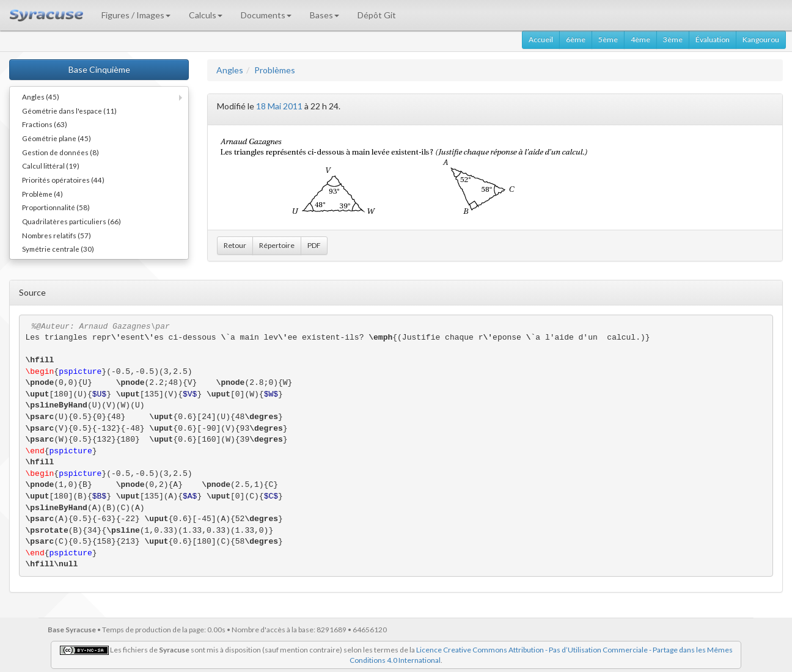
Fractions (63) (45, 124)
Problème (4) (42, 194)
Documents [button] (266, 15)
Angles (230, 70)
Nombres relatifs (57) (57, 235)
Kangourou (761, 39)
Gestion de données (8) (61, 152)
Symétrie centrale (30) (58, 249)
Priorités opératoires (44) (63, 180)
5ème (608, 39)
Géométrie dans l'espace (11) (69, 111)
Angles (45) (41, 97)
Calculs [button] (206, 15)
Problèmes (275, 70)
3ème (673, 39)
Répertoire (277, 245)
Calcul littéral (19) (51, 166)
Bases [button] (324, 15)
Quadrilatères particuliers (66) (71, 221)
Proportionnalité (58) (56, 207)
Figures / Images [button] (136, 15)
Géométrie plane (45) (57, 138)
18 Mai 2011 (279, 106)
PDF (314, 245)
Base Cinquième (99, 69)
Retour (235, 245)
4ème (640, 39)
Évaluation (713, 39)
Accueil (541, 39)
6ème (576, 39)
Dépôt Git (377, 15)
